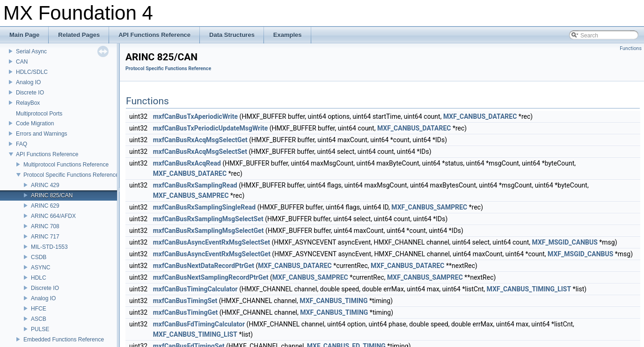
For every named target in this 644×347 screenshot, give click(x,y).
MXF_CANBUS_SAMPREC (191, 195)
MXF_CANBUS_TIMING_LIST (529, 289)
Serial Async (31, 51)
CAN (22, 62)
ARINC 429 (45, 185)
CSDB (39, 257)
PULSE (40, 329)
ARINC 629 (45, 206)
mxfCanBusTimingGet (186, 312)
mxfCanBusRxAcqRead (187, 163)
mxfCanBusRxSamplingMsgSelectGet (209, 231)
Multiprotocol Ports (39, 114)
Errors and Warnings (42, 134)
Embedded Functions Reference (64, 340)
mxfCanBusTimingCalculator (195, 289)
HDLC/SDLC (32, 72)
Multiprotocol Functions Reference (66, 165)
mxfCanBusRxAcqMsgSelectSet (200, 152)
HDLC (39, 278)
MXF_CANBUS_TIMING (333, 301)
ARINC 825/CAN (52, 195)
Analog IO (28, 82)
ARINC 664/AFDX (53, 216)
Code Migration (35, 123)
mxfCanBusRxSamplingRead (195, 185)
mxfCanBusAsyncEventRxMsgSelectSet (212, 242)
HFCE (39, 309)
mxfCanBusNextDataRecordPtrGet (204, 266)
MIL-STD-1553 (49, 247)
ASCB (39, 319)
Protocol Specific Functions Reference (71, 175)
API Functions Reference (47, 154)
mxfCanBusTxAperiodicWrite (195, 116)
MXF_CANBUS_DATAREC (480, 116)
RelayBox (28, 103)
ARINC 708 (45, 226)
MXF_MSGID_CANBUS (565, 242)
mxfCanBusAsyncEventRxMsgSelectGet (212, 254)
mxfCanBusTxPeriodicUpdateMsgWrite (211, 128)
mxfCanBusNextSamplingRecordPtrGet (211, 277)
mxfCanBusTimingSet (185, 301)
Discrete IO (30, 93)
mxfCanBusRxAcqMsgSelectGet (200, 140)
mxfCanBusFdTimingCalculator (199, 324)
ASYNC (40, 267)
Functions (631, 48)
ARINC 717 (45, 237)
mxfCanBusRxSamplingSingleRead (205, 207)
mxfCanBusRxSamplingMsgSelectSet (208, 219)
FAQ (22, 144)
